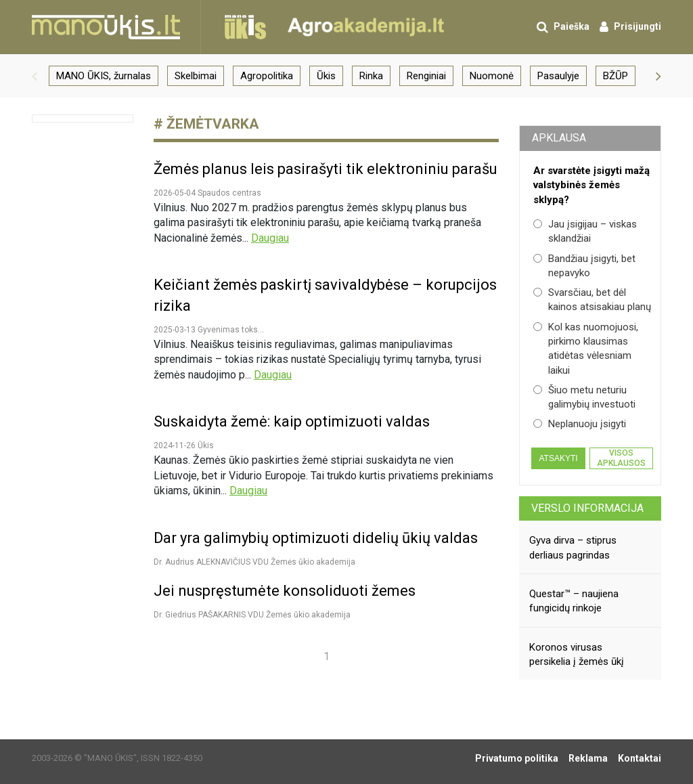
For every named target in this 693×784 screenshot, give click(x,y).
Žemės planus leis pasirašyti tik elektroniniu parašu (326, 169)
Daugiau (270, 238)
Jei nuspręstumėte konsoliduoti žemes (285, 591)
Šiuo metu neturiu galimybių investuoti (584, 397)
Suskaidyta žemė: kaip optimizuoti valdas (292, 421)
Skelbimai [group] (196, 76)
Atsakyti (558, 458)
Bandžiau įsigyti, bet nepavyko (584, 266)
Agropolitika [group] (267, 76)
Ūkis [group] (326, 76)
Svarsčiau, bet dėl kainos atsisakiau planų (592, 300)
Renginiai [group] (426, 76)
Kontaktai (640, 758)
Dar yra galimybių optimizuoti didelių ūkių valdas (316, 538)
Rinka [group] (371, 76)
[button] (35, 76)
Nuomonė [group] (492, 76)
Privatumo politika (517, 758)
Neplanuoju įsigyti (580, 424)
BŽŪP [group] (616, 76)
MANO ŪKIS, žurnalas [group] (104, 76)
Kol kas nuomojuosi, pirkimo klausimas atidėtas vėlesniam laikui (586, 349)
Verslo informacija (587, 508)
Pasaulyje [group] (558, 76)
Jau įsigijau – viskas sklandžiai (585, 231)
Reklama (588, 758)
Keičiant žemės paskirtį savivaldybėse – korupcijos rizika (325, 295)
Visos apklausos (621, 458)
